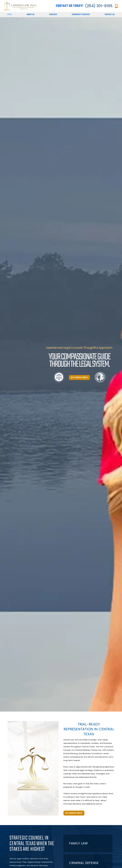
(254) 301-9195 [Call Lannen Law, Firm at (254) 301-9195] (99, 6)
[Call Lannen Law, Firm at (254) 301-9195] (116, 6)
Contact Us (110, 15)
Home (10, 15)
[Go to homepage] (20, 6)
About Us (31, 15)
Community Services (81, 15)
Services (53, 15)
